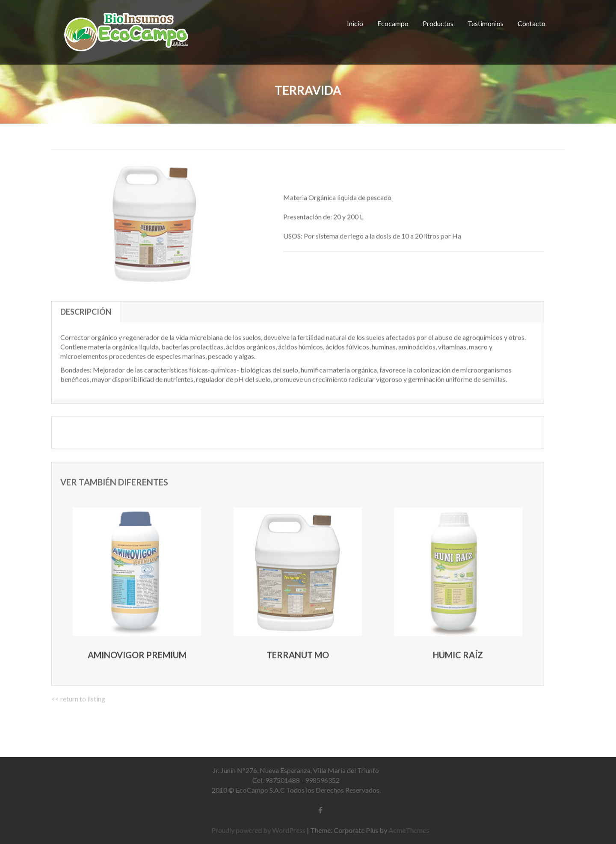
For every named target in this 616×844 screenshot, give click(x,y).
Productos (438, 23)
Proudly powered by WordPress (261, 830)
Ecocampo (393, 23)
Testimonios (486, 23)
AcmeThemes (411, 830)
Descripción (86, 310)
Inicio (355, 23)
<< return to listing (78, 697)
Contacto (532, 23)
